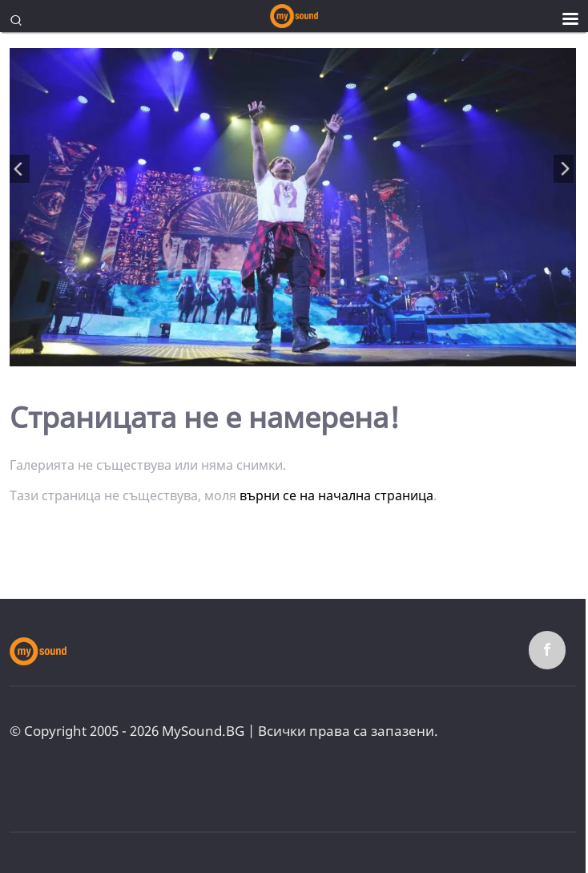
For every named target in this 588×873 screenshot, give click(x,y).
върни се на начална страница (336, 495)
